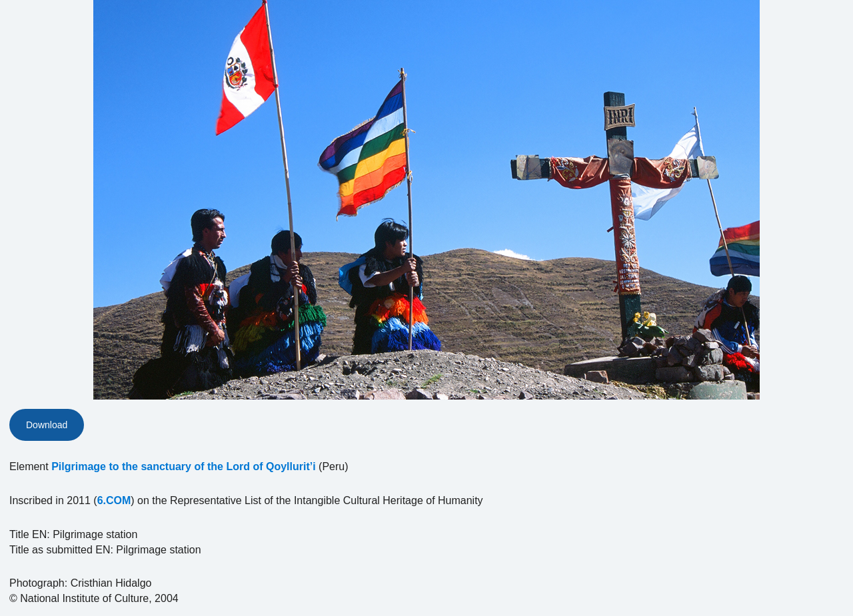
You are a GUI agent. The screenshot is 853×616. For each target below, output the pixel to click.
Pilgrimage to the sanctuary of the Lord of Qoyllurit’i (183, 466)
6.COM (114, 500)
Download (47, 425)
